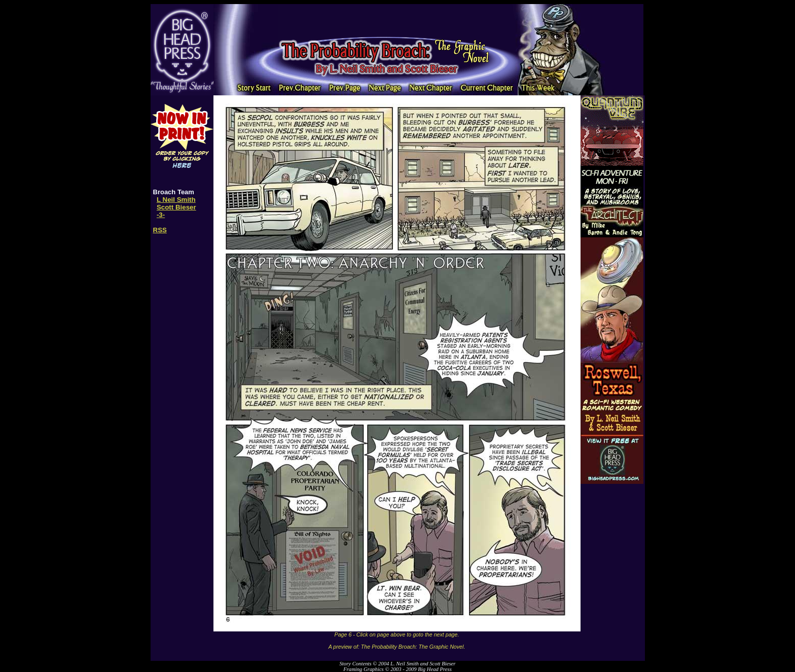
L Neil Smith (176, 200)
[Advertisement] (397, 19)
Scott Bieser (176, 207)
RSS (160, 230)
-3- (161, 215)
